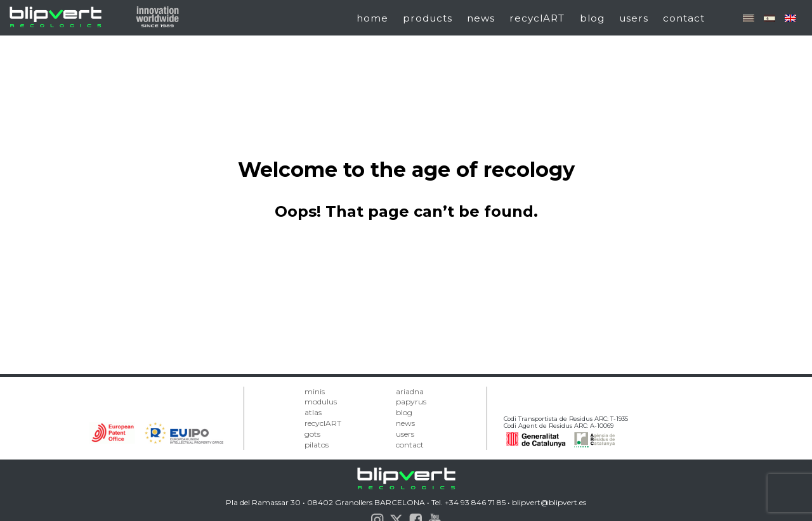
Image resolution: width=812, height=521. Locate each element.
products (428, 18)
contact (684, 18)
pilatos (317, 445)
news (481, 18)
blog (592, 18)
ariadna (410, 391)
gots (312, 434)
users (634, 18)
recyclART (537, 18)
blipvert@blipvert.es (549, 502)
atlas (313, 412)
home (372, 18)
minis (315, 391)
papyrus (411, 402)
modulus (321, 402)
